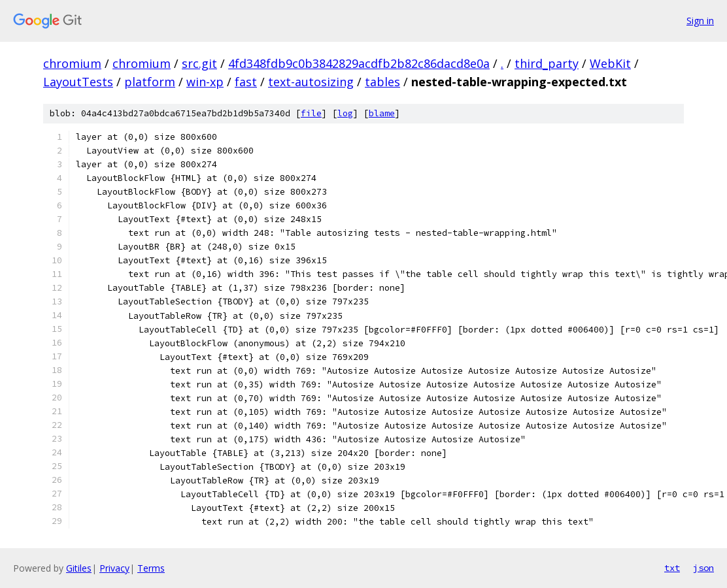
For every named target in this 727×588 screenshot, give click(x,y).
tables (382, 82)
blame (382, 113)
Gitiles (79, 568)
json (703, 568)
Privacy (114, 568)
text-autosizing (311, 82)
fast (246, 82)
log (345, 113)
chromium (72, 63)
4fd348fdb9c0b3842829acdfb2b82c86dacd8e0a (359, 63)
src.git (199, 63)
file (311, 113)
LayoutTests (78, 82)
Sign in (700, 21)
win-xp (205, 82)
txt (672, 568)
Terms (151, 568)
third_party (547, 63)
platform (150, 82)
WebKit (610, 63)
